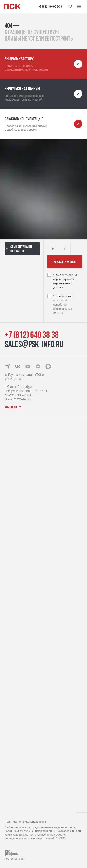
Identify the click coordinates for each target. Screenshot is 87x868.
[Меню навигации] (79, 6)
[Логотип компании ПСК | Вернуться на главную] (12, 6)
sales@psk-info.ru (34, 344)
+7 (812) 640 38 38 (32, 335)
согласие (68, 275)
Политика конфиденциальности (25, 822)
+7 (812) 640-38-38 (50, 6)
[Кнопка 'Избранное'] (70, 6)
